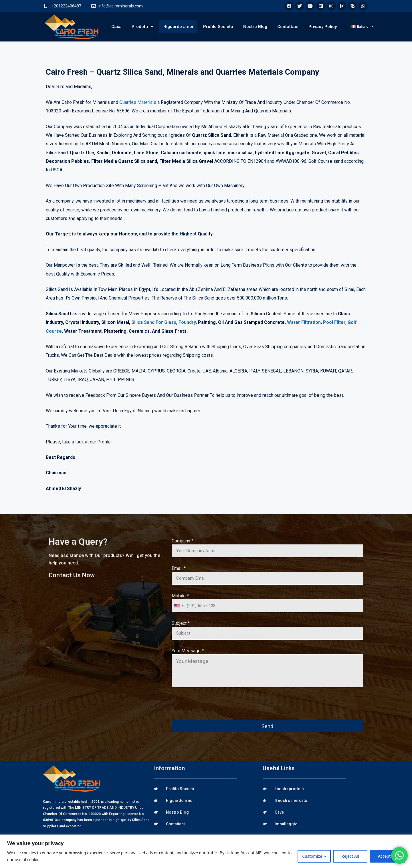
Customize (312, 856)
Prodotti (142, 27)
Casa (116, 27)
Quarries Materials (138, 102)
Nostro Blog (255, 27)
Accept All (387, 856)
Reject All (350, 856)
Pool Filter (334, 322)
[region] (206, 851)
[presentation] (215, 708)
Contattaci (288, 27)
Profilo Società (218, 27)
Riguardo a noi (178, 27)
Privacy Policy (323, 27)
